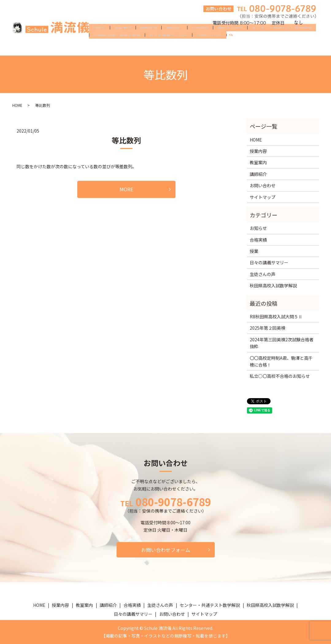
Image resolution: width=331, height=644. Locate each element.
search (233, 48)
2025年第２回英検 (267, 328)
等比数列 (126, 140)
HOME (99, 37)
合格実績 (200, 37)
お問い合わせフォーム (166, 550)
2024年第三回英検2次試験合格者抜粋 (282, 343)
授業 (254, 251)
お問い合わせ (209, 47)
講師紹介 (174, 37)
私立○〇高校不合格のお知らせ (280, 376)
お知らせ (258, 228)
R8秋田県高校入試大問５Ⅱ (276, 316)
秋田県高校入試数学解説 (117, 47)
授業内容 (148, 37)
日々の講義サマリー (168, 47)
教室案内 (123, 37)
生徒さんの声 (230, 37)
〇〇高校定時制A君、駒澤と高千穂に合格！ (281, 361)
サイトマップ (263, 197)
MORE (126, 189)
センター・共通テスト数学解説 (282, 37)
